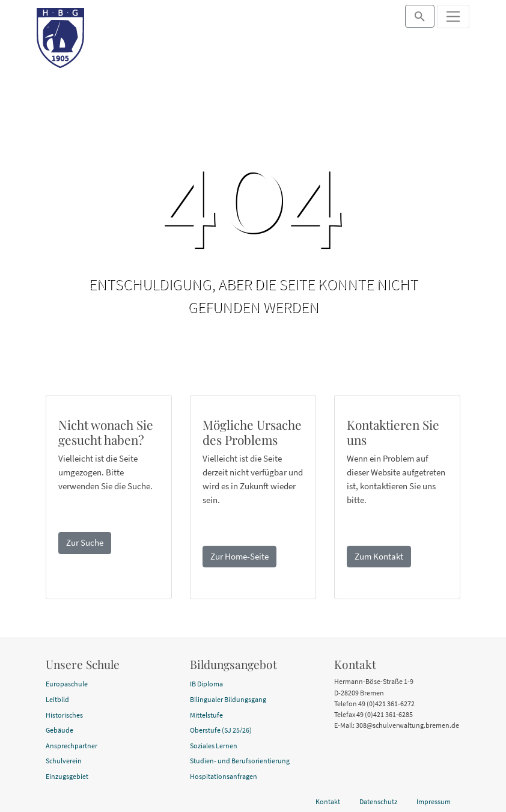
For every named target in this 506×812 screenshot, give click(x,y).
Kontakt (328, 801)
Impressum (434, 801)
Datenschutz (378, 801)
